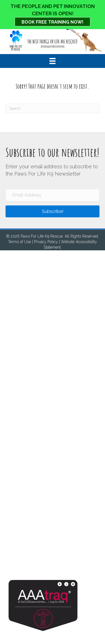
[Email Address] (53, 195)
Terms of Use (19, 242)
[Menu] (53, 61)
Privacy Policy (46, 242)
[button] (53, 211)
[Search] (53, 108)
